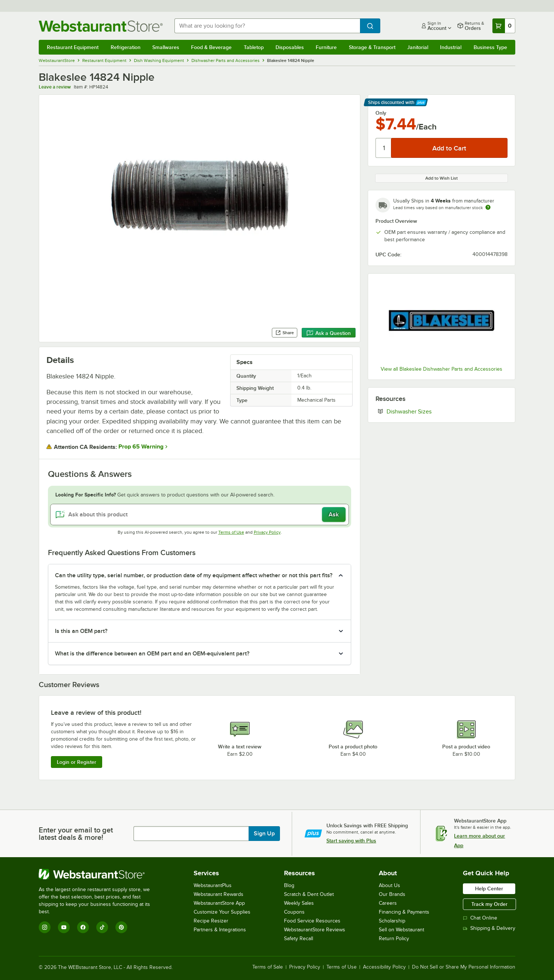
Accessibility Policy (384, 967)
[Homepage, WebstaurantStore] (101, 26)
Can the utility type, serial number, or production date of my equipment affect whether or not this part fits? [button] (194, 575)
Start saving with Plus (351, 841)
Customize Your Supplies (222, 912)
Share (285, 333)
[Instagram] (45, 927)
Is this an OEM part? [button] (81, 631)
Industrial (451, 47)
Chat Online (480, 918)
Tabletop (254, 47)
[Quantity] (384, 148)
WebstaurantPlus (213, 885)
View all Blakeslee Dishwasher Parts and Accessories (442, 369)
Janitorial (418, 47)
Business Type (490, 47)
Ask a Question (329, 333)
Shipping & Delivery (489, 928)
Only (381, 113)
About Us (389, 885)
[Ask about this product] (200, 515)
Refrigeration (126, 47)
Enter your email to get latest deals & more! (76, 834)
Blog (289, 885)
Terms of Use (231, 532)
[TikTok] (102, 927)
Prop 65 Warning (141, 447)
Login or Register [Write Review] (77, 762)
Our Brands (392, 894)
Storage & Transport (372, 47)
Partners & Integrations (220, 930)
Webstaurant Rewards (219, 894)
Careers (388, 903)
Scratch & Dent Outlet (309, 894)
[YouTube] (64, 927)
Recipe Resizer (211, 921)
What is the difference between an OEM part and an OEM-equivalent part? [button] (152, 654)
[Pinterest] (121, 927)
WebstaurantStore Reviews (315, 930)
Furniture (326, 47)
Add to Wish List (442, 178)
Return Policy (394, 939)
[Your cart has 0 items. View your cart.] (504, 26)
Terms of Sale (268, 967)
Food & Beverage (211, 47)
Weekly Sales (299, 903)
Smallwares (166, 47)
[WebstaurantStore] (99, 874)
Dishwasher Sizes (432, 411)
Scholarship (392, 921)
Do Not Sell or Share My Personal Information (464, 967)
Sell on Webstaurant (401, 930)
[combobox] (267, 26)
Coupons (294, 912)
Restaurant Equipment (73, 47)
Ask (334, 515)
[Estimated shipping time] (488, 207)
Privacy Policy (267, 532)
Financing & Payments (404, 912)
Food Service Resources (312, 921)
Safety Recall (299, 939)
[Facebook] (83, 927)
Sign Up (264, 834)
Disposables (290, 47)
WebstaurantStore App (219, 903)
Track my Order (489, 904)
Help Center (489, 889)
